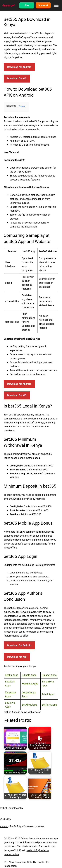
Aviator (4, 826)
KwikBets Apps (30, 684)
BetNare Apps (49, 705)
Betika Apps (12, 675)
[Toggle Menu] (56, 5)
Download (43, 5)
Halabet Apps (49, 675)
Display (22, 106)
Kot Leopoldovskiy (13, 808)
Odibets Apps (29, 675)
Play (27, 5)
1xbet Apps (48, 694)
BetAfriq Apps (29, 705)
